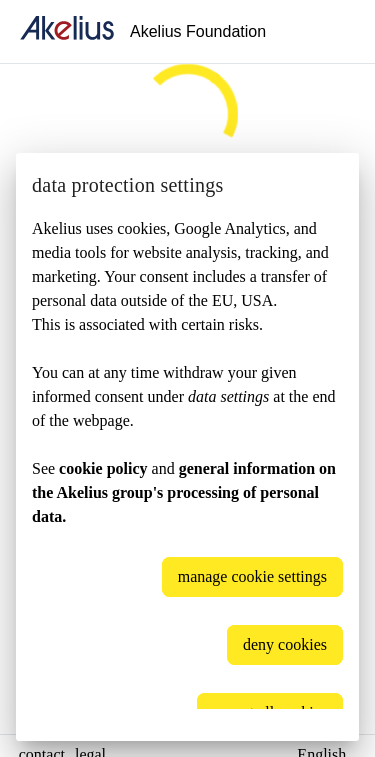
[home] (67, 31)
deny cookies (285, 644)
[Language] (335, 32)
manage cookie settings (252, 576)
